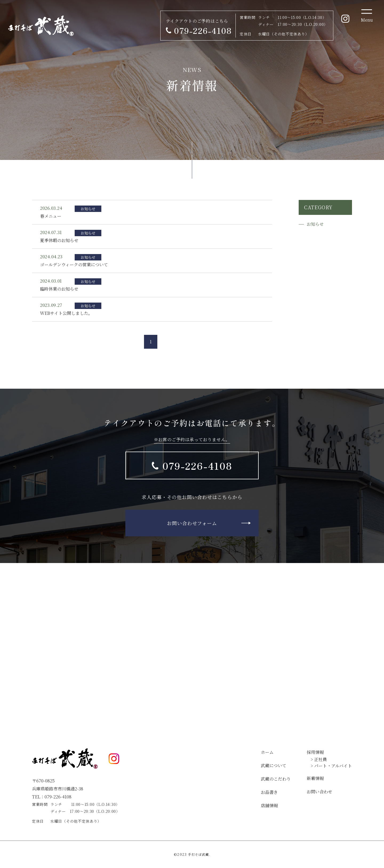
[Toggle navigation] (367, 16)
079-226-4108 (197, 465)
